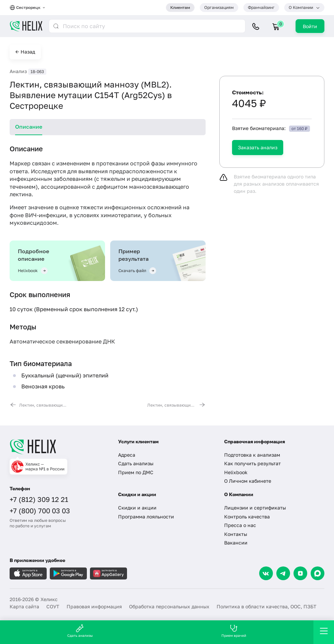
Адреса (127, 455)
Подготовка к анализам (252, 455)
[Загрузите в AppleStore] (28, 573)
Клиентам (180, 7)
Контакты (236, 534)
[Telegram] (283, 573)
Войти (310, 26)
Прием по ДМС (136, 472)
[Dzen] (300, 573)
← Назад (25, 52)
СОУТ (53, 606)
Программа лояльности (146, 517)
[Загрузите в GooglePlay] (68, 573)
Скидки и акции (137, 508)
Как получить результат (252, 463)
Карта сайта (24, 606)
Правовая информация (94, 606)
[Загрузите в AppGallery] (108, 573)
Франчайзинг (261, 7)
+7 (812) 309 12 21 (39, 499)
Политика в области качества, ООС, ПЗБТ (267, 606)
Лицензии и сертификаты (255, 508)
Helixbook (236, 472)
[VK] (266, 573)
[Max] (318, 573)
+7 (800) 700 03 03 (40, 511)
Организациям (219, 7)
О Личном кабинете (248, 481)
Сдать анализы (136, 463)
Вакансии (236, 543)
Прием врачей (234, 631)
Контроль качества (247, 517)
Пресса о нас (240, 525)
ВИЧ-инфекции (46, 215)
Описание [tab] (29, 127)
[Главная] (59, 447)
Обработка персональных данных (169, 606)
